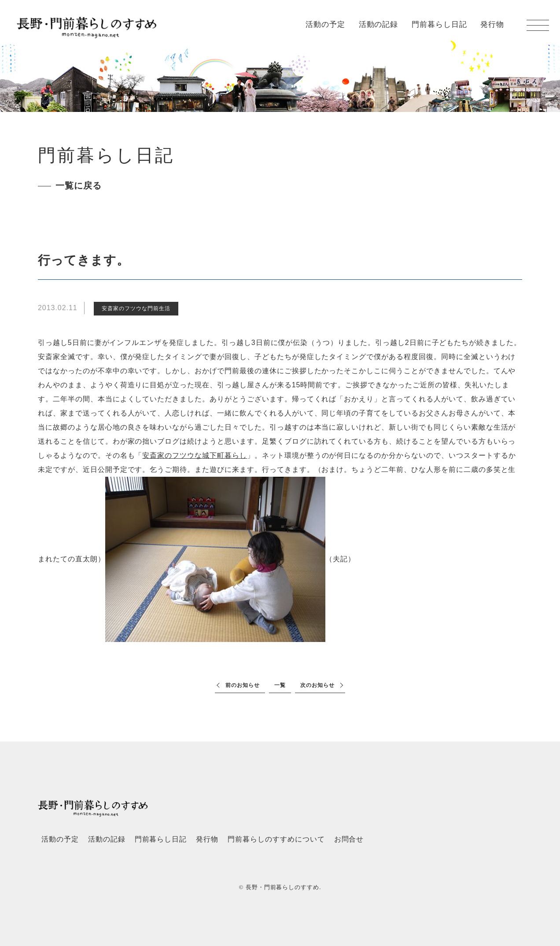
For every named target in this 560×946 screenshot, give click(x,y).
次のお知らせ (317, 685)
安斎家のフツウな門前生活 (136, 308)
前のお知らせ (243, 685)
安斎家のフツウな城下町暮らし (194, 455)
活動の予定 (325, 24)
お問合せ (349, 839)
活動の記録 (379, 24)
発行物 (492, 24)
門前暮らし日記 (439, 24)
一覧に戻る (79, 185)
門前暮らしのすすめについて (276, 839)
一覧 (280, 685)
